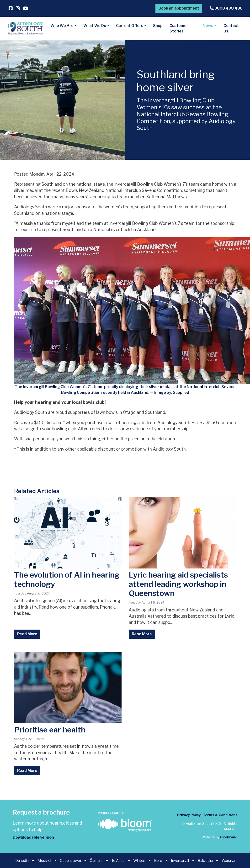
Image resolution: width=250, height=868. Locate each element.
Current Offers (130, 26)
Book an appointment (179, 8)
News (208, 26)
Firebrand (229, 837)
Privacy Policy (189, 815)
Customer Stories (179, 29)
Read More (27, 634)
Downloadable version (33, 837)
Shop (158, 26)
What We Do (95, 26)
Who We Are (62, 26)
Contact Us (231, 29)
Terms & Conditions (220, 815)
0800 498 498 (226, 8)
